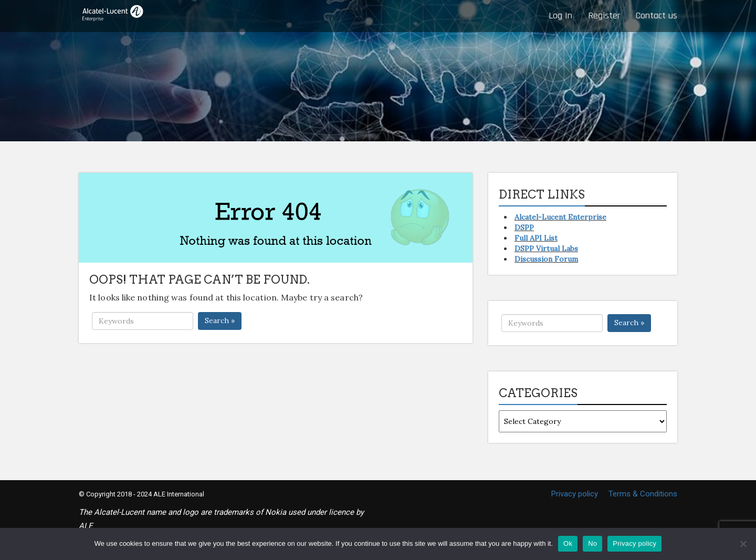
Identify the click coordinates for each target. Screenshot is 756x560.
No (592, 543)
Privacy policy (575, 494)
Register (604, 15)
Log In (560, 15)
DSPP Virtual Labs (546, 248)
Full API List (536, 238)
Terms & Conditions (643, 494)
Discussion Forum (546, 259)
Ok (568, 543)
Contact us (657, 15)
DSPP (524, 227)
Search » (220, 320)
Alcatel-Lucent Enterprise (560, 217)
